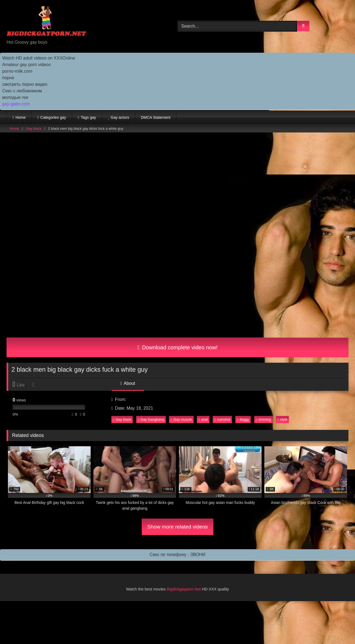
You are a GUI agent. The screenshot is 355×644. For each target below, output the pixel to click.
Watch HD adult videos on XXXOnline (39, 58)
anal (203, 419)
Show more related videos (177, 527)
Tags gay (88, 117)
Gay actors (120, 117)
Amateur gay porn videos (26, 65)
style (282, 419)
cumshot (222, 419)
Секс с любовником (22, 91)
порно (8, 78)
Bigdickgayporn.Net (184, 589)
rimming (263, 419)
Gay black (33, 128)
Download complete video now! (177, 347)
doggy (243, 419)
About (128, 383)
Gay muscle (181, 419)
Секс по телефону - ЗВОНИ (177, 555)
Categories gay (53, 117)
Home (21, 117)
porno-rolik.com (17, 71)
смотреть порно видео (25, 84)
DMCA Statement (156, 117)
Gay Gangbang (151, 419)
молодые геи (15, 97)
